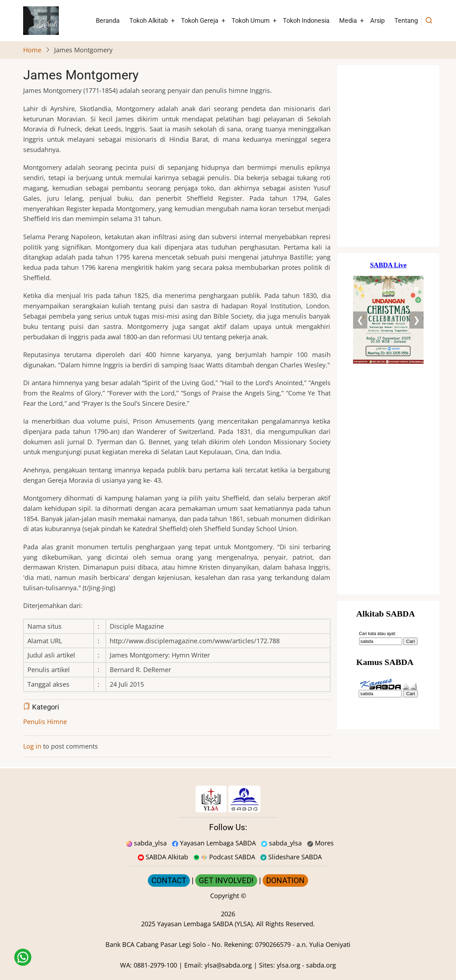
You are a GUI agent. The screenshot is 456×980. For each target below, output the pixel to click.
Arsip (377, 20)
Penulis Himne (45, 722)
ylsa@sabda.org (228, 965)
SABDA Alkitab (163, 857)
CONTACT (169, 881)
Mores (320, 843)
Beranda (108, 20)
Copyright (225, 896)
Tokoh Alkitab (149, 20)
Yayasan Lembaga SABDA (214, 843)
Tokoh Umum (251, 20)
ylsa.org (289, 965)
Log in (32, 746)
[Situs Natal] (388, 156)
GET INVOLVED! (226, 881)
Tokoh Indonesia (306, 20)
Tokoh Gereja (200, 20)
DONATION (285, 881)
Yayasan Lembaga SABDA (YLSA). (206, 924)
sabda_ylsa (146, 843)
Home (32, 50)
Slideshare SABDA (291, 857)
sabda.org (321, 965)
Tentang (406, 20)
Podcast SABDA (224, 857)
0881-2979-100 (155, 965)
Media (348, 20)
